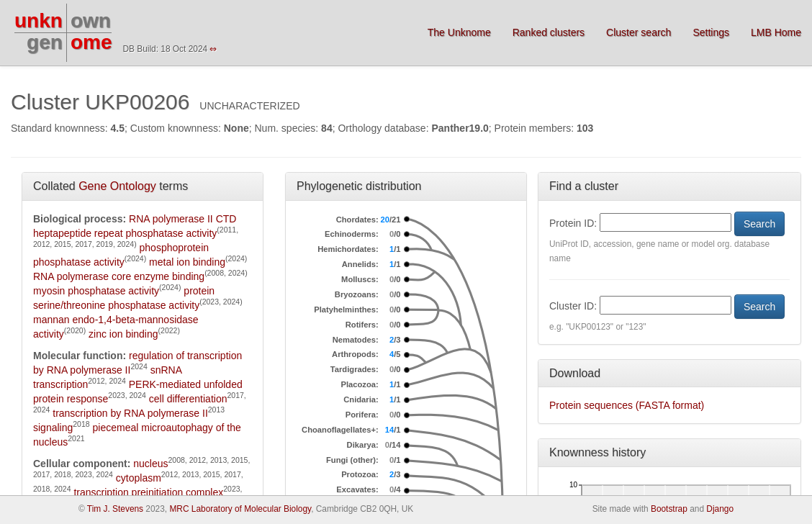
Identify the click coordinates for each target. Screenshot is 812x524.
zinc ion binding (123, 334)
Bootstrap (669, 509)
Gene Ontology (117, 186)
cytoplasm (139, 478)
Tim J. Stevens (115, 509)
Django (720, 509)
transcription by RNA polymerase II (130, 413)
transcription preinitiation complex (148, 492)
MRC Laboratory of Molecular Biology (240, 509)
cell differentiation (188, 399)
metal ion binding (187, 262)
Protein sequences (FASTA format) (627, 405)
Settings (711, 32)
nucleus (150, 464)
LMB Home (776, 32)
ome (91, 42)
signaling (53, 428)
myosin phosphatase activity (96, 291)
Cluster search (639, 32)
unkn (39, 21)
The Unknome (459, 32)
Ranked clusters (549, 32)
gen (45, 42)
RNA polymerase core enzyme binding (119, 276)
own (91, 21)
